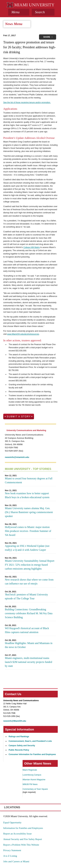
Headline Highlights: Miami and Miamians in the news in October (29, 645)
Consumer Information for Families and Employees (32, 754)
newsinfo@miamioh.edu (17, 457)
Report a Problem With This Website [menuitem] (21, 845)
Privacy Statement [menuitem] (12, 850)
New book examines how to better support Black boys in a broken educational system (27, 495)
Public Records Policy (19, 750)
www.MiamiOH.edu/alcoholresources (23, 334)
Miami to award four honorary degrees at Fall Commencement (29, 480)
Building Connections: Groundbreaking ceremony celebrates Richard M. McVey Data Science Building (29, 613)
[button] (43, 12)
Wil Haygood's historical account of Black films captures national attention (27, 630)
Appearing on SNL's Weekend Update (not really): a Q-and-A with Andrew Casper (27, 548)
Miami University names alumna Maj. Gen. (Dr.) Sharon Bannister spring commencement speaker (29, 512)
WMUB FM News (30, 784)
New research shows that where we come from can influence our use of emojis (29, 582)
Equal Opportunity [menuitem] (12, 822)
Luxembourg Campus (32, 775)
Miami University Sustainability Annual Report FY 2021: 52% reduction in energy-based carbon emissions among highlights (30, 565)
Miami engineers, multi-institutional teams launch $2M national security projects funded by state (28, 662)
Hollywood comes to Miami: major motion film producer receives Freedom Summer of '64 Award (28, 531)
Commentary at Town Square (35, 789)
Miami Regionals (30, 770)
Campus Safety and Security (22, 746)
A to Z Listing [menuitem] (10, 856)
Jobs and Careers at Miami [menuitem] (16, 861)
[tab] (19, 12)
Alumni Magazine (34, 780)
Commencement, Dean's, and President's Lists (30, 741)
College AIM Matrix (32, 247)
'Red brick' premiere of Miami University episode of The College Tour (26, 596)
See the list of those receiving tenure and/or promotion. (27, 102)
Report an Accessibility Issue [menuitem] (17, 834)
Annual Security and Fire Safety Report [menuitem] (23, 839)
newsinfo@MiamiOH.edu (15, 721)
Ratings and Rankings (19, 737)
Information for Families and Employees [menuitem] (23, 828)
